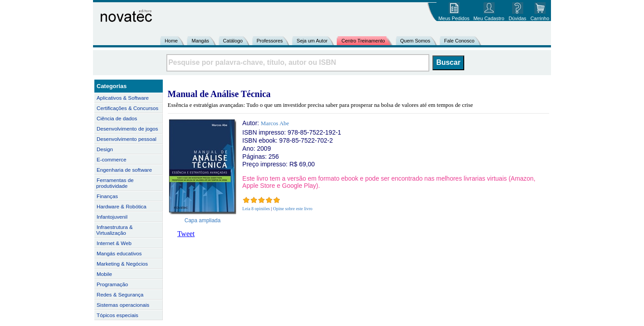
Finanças (107, 196)
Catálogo (233, 41)
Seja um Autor (312, 41)
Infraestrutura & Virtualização (114, 230)
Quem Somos (415, 41)
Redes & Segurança (120, 294)
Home (171, 41)
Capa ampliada (203, 220)
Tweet (186, 234)
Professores (270, 41)
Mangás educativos (119, 253)
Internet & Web (114, 243)
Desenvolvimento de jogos (127, 129)
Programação (112, 284)
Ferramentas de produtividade (115, 183)
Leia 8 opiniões (256, 209)
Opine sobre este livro (293, 209)
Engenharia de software (124, 170)
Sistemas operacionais (123, 305)
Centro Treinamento (363, 41)
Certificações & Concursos (127, 108)
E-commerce (111, 159)
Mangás (200, 41)
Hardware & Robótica (121, 206)
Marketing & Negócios (122, 264)
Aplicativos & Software (123, 98)
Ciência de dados (117, 118)
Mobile (104, 274)
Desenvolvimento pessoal (127, 139)
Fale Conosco (459, 41)
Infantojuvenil (112, 217)
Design (105, 149)
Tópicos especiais (117, 315)
